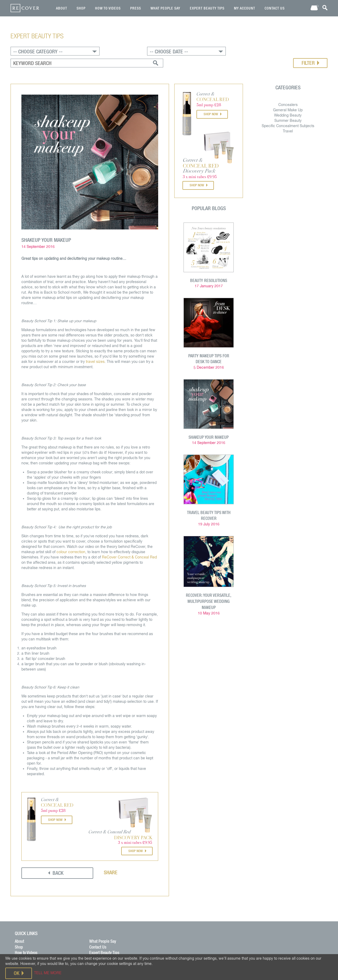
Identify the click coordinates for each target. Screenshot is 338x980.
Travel (287, 116)
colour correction (72, 536)
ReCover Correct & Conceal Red (131, 541)
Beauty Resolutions (208, 265)
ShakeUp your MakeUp (208, 420)
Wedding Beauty (287, 100)
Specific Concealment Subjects (287, 111)
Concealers (287, 90)
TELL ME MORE (48, 973)
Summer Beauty (287, 106)
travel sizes (97, 345)
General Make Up (287, 95)
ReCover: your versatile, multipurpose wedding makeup (208, 583)
